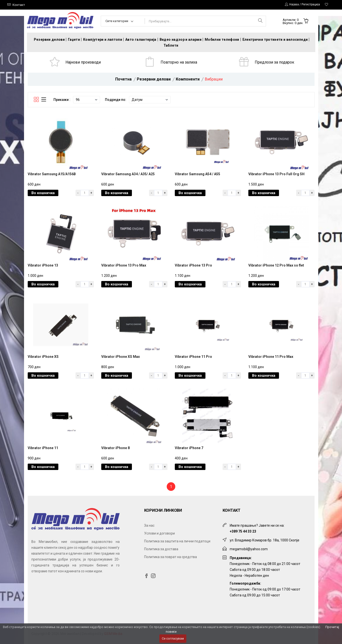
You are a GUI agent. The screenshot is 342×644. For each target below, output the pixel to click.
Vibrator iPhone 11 (43, 448)
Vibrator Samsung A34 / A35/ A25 (128, 174)
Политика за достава (161, 549)
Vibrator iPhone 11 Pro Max (271, 357)
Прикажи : (62, 100)
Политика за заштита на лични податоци (177, 541)
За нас (149, 525)
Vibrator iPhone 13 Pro (193, 265)
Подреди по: (116, 100)
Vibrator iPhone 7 (189, 448)
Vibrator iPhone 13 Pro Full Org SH (276, 174)
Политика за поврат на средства (171, 557)
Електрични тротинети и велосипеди (275, 40)
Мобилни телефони (222, 40)
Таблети (171, 45)
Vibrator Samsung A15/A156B (52, 174)
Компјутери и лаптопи (103, 40)
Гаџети (74, 40)
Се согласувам (173, 638)
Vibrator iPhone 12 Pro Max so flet (276, 265)
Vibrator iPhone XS (43, 357)
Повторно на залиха (179, 62)
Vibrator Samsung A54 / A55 (197, 174)
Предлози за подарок (274, 62)
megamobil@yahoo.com (249, 549)
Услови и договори (159, 533)
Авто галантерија (141, 40)
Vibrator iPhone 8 (115, 448)
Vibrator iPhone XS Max (120, 357)
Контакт (19, 5)
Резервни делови (49, 40)
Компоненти (188, 79)
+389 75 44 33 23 (243, 531)
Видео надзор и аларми (181, 40)
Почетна (123, 79)
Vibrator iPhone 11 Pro (193, 357)
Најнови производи (83, 62)
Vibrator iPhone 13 (43, 265)
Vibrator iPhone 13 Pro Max (124, 265)
